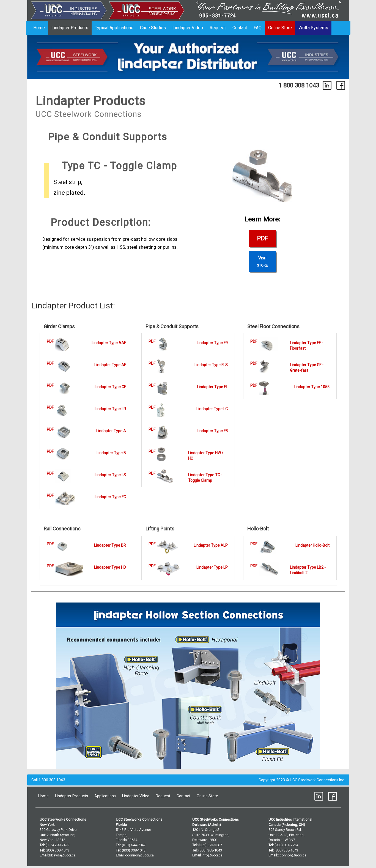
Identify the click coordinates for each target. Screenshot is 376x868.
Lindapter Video (188, 28)
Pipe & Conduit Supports (172, 327)
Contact (240, 28)
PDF (262, 238)
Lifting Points (160, 529)
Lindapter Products (70, 28)
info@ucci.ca (212, 855)
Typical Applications (114, 28)
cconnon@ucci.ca (139, 855)
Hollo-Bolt (258, 529)
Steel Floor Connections (273, 327)
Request (218, 28)
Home (39, 28)
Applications (105, 796)
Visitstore (262, 261)
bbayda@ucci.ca (62, 855)
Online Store (280, 28)
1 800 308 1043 (299, 85)
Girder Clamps (59, 327)
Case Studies (153, 28)
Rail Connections (62, 529)
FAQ (258, 28)
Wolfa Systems (313, 28)
